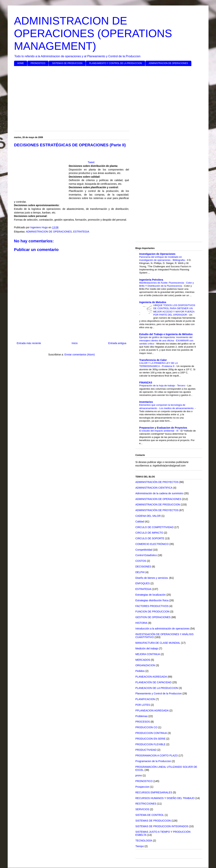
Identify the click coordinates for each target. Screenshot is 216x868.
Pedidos (140, 671)
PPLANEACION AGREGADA (152, 710)
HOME (21, 63)
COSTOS (141, 561)
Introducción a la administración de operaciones (163, 629)
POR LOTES (143, 705)
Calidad (140, 522)
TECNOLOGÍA (144, 841)
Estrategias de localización (151, 595)
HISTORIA (142, 623)
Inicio (75, 343)
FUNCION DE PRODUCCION (153, 612)
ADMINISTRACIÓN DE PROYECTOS (157, 482)
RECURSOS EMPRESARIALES (154, 792)
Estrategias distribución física (152, 600)
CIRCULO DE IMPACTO (149, 533)
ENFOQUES (143, 583)
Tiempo (140, 846)
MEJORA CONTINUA (148, 654)
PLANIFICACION (145, 699)
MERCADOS (143, 660)
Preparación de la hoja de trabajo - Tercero (163, 386)
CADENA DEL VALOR (148, 516)
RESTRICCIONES (146, 804)
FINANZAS (146, 383)
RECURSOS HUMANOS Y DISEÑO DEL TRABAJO (165, 798)
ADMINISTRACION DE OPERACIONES (168, 63)
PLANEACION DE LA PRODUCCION (157, 688)
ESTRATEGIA (81, 232)
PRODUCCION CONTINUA (151, 733)
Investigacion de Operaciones (157, 254)
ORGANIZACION (145, 665)
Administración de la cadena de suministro (159, 493)
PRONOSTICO (38, 63)
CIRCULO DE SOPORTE (150, 538)
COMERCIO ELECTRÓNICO (152, 544)
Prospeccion (143, 787)
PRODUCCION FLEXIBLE (151, 744)
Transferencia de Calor (153, 360)
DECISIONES (143, 567)
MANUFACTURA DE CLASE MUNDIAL (158, 643)
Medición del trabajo (147, 648)
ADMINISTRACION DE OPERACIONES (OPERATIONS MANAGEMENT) (93, 33)
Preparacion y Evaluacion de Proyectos (163, 428)
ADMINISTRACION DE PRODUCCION (158, 505)
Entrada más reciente (29, 343)
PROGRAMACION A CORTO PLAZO (157, 755)
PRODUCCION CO (147, 727)
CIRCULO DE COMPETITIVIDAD (155, 527)
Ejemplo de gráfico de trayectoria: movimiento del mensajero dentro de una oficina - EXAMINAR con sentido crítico (166, 340)
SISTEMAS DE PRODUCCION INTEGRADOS (162, 826)
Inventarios (146, 402)
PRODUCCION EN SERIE (151, 739)
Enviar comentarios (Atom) (80, 355)
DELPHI (140, 572)
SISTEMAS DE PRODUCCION (67, 63)
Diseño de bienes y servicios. (152, 578)
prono (139, 775)
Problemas (142, 716)
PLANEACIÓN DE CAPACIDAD (154, 682)
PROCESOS (143, 722)
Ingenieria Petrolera (151, 280)
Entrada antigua (117, 343)
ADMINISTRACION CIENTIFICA (154, 488)
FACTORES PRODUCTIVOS (152, 606)
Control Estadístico (146, 555)
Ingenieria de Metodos (153, 302)
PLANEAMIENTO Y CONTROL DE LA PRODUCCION (115, 63)
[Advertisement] (108, 97)
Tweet (91, 162)
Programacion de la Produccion (153, 761)
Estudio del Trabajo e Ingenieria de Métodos (166, 334)
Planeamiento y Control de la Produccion (159, 693)
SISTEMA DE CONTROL (150, 815)
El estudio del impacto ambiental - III (159, 431)
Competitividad (144, 550)
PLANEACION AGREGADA (151, 677)
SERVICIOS (142, 809)
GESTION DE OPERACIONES (153, 617)
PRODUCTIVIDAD (146, 750)
